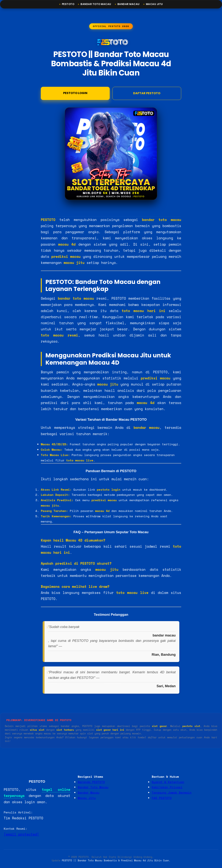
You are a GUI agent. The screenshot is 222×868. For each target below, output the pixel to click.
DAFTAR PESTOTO (147, 94)
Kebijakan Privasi (167, 787)
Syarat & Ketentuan (168, 782)
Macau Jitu (154, 4)
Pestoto (68, 4)
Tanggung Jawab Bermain (171, 792)
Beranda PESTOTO (91, 782)
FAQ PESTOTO (162, 798)
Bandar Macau (129, 4)
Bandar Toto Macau (96, 4)
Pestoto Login (75, 93)
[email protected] (21, 834)
